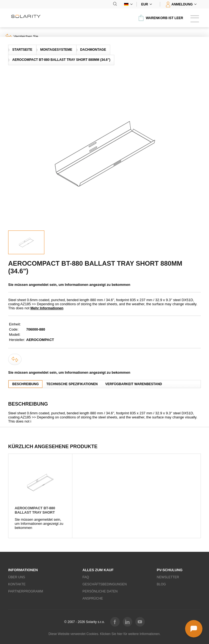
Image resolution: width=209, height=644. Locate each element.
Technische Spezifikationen (72, 384)
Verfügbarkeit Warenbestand (134, 384)
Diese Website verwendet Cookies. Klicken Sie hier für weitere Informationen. (104, 634)
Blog (161, 584)
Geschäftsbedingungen (104, 584)
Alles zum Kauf (98, 570)
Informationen (23, 570)
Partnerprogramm (26, 591)
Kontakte (17, 584)
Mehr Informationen (47, 308)
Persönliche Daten (100, 591)
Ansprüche (93, 598)
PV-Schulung (170, 570)
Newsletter (168, 577)
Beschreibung (25, 384)
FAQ (86, 577)
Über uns (17, 577)
